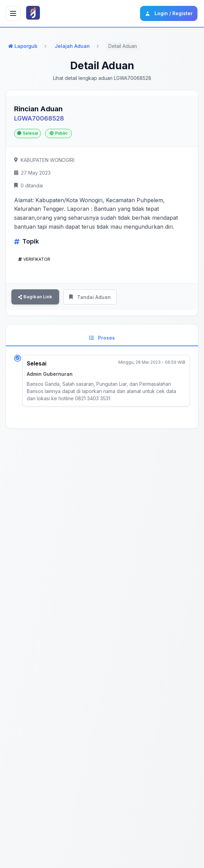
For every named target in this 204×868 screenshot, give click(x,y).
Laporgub (23, 46)
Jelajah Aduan (72, 46)
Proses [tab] (102, 338)
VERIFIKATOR (34, 259)
